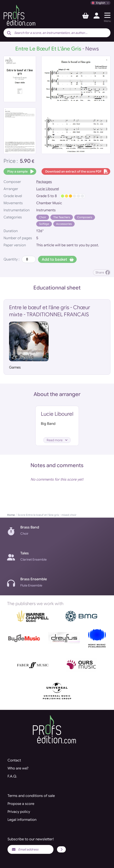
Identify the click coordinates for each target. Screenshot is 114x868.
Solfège (44, 224)
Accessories (64, 224)
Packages (44, 182)
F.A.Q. (12, 776)
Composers (85, 217)
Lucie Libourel (48, 189)
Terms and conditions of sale (31, 796)
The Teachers (62, 217)
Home (11, 515)
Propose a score (21, 804)
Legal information (22, 820)
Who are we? (18, 768)
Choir (43, 217)
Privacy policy (19, 812)
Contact (14, 760)
